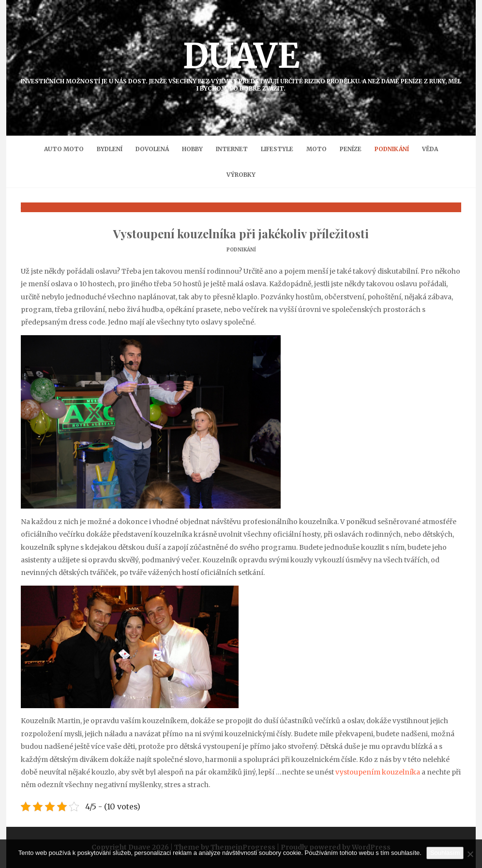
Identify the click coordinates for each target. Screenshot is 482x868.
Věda (430, 149)
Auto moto (64, 149)
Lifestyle (277, 149)
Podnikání (392, 149)
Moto (316, 149)
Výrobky (241, 175)
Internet (232, 149)
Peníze (351, 149)
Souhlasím (445, 853)
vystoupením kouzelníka (378, 772)
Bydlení (110, 149)
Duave (241, 63)
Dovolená (152, 149)
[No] (470, 854)
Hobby (192, 149)
